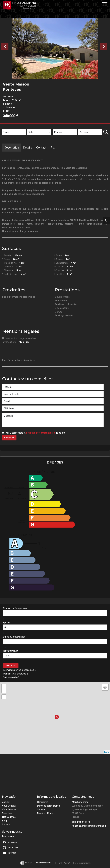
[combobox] (14, 132)
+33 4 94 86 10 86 (81, 822)
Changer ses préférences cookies (39, 863)
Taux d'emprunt (11, 651)
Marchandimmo (80, 802)
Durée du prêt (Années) (15, 637)
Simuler (11, 666)
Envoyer (9, 438)
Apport (6, 623)
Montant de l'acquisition (15, 608)
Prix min (59, 127)
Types (6, 127)
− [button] (4, 691)
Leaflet (107, 752)
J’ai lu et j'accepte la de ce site (35, 433)
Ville (32, 127)
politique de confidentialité (40, 433)
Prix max (84, 127)
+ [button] (4, 686)
